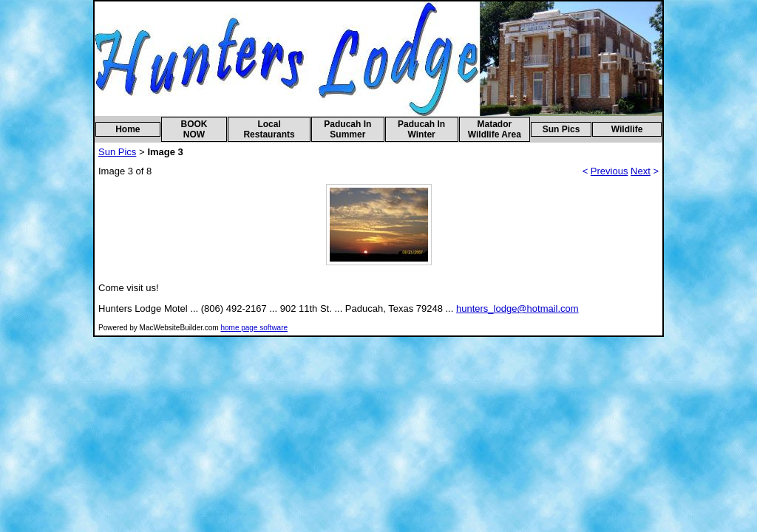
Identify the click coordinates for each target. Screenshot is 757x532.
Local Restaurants (269, 129)
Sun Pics (561, 129)
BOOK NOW (194, 129)
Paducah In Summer (347, 129)
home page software (254, 328)
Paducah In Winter (421, 129)
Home (128, 129)
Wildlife (627, 129)
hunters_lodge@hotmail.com (517, 308)
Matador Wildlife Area (495, 129)
